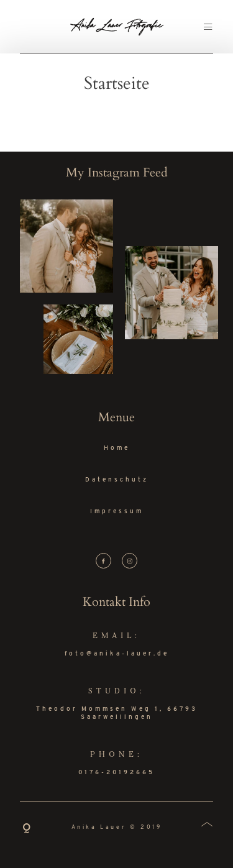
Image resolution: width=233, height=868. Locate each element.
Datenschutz (117, 480)
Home (117, 448)
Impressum (117, 512)
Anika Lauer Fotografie (116, 26)
